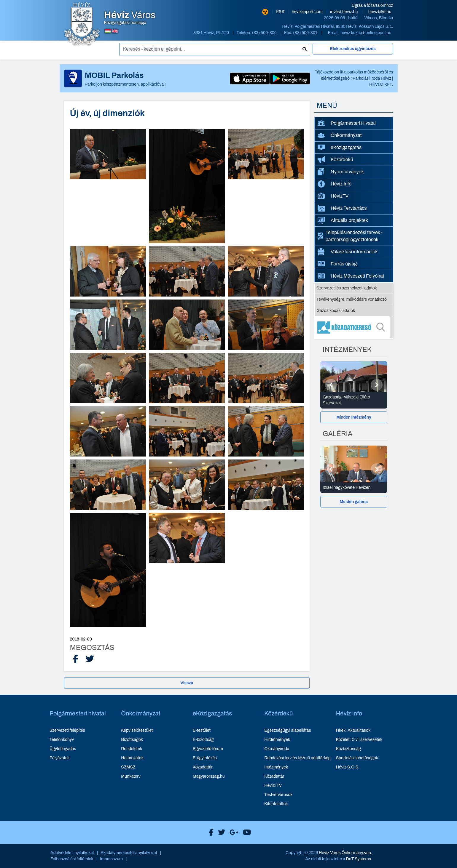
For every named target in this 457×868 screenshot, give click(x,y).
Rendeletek (132, 749)
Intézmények (276, 767)
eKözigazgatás (340, 147)
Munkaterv (131, 776)
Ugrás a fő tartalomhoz (372, 5)
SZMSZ (128, 767)
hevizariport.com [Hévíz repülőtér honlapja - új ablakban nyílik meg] (308, 12)
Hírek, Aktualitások (353, 730)
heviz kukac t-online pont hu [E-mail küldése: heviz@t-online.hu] (366, 33)
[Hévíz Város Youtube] (245, 832)
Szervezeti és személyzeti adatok (347, 288)
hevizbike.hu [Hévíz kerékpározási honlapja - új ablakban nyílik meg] (380, 12)
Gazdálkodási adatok (336, 311)
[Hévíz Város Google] (233, 832)
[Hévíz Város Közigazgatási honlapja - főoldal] (82, 25)
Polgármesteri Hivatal (347, 123)
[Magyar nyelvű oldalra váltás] (108, 31)
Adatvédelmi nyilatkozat (72, 853)
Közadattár (203, 767)
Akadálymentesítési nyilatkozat (129, 853)
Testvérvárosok (278, 795)
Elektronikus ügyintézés (353, 49)
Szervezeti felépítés (67, 730)
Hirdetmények (277, 740)
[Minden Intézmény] (354, 417)
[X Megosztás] (90, 659)
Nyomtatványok (341, 172)
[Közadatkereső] (354, 327)
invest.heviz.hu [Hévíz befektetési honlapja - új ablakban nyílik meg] (344, 12)
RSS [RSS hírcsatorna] (281, 12)
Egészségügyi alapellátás (288, 730)
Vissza (187, 683)
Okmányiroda (277, 749)
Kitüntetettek (276, 804)
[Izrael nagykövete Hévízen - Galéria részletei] (354, 488)
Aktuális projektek (343, 220)
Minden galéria (354, 502)
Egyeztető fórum (208, 749)
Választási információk (348, 252)
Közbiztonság (348, 749)
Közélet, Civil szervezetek (359, 740)
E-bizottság (203, 740)
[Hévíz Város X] (220, 832)
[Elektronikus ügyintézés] (353, 51)
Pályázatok (60, 758)
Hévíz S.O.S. (348, 767)
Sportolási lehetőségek (357, 758)
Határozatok (132, 758)
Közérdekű (335, 160)
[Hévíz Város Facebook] (210, 832)
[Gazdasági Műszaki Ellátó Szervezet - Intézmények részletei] (354, 400)
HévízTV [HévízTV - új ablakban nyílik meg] (333, 196)
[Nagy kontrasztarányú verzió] (265, 12)
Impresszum (111, 859)
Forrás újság (337, 264)
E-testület (202, 730)
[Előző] (331, 385)
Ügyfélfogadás (63, 749)
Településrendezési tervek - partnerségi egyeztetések (350, 236)
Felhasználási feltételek (72, 859)
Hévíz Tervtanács (342, 208)
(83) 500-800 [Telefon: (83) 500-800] (265, 33)
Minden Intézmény (354, 417)
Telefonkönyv (62, 740)
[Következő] (377, 385)
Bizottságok (132, 740)
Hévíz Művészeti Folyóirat (351, 276)
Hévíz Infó (335, 184)
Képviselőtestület (137, 730)
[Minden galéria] (354, 502)
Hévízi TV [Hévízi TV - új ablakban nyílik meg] (273, 785)
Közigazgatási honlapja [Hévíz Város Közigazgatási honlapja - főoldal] (130, 18)
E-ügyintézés (205, 758)
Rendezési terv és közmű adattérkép (297, 758)
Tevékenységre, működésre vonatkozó (352, 299)
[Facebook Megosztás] (76, 659)
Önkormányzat (340, 135)
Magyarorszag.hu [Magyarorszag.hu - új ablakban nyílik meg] (209, 776)
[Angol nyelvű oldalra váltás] (115, 31)
